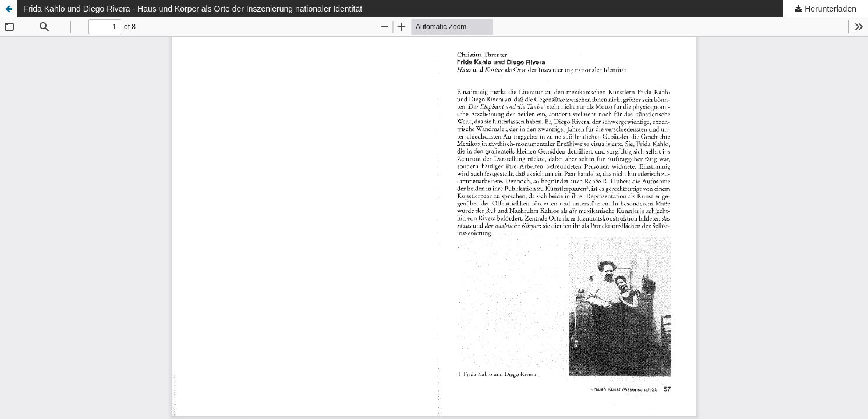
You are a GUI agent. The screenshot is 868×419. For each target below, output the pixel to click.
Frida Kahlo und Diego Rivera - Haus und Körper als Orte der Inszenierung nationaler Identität (193, 9)
